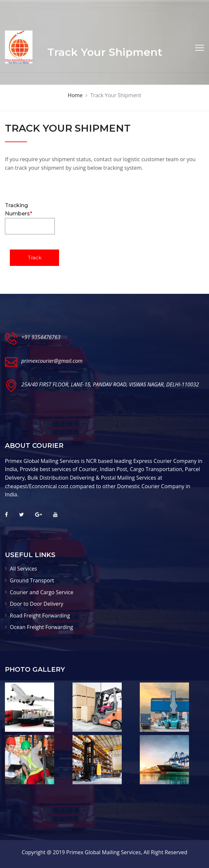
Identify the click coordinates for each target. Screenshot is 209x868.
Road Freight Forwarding (40, 616)
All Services (23, 569)
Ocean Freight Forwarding (42, 627)
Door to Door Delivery (37, 604)
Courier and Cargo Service (42, 592)
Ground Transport (32, 580)
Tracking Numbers (30, 218)
